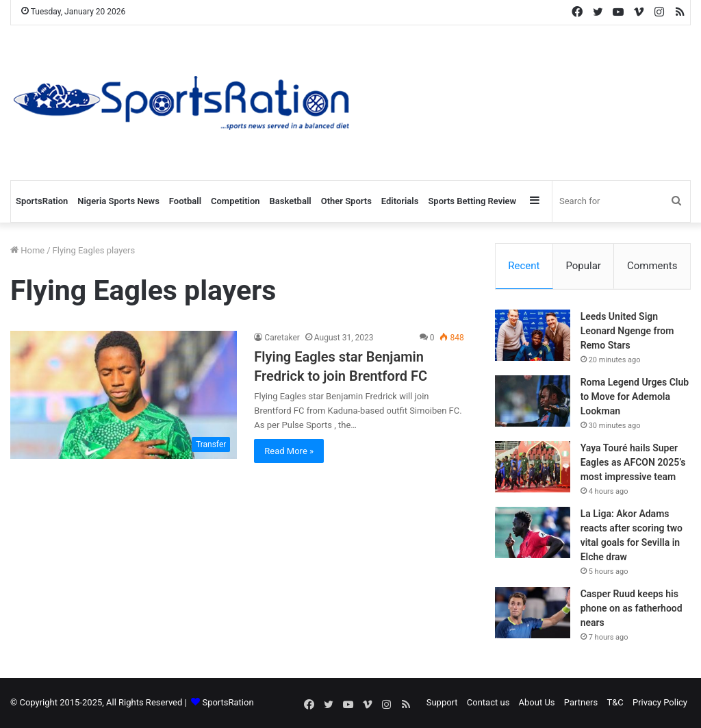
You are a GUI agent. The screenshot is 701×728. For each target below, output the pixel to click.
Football (185, 201)
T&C (615, 703)
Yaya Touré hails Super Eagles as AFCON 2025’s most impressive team (633, 463)
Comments (652, 266)
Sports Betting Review (472, 201)
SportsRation (42, 201)
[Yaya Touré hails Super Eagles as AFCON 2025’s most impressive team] (533, 467)
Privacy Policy (660, 703)
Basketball (291, 201)
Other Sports (346, 201)
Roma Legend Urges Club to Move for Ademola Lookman (635, 397)
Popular (583, 266)
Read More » (289, 451)
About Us (537, 703)
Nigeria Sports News (118, 201)
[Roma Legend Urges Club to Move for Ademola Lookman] (533, 402)
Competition (235, 201)
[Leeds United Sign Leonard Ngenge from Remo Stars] (533, 336)
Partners (581, 703)
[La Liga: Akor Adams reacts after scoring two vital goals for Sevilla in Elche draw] (533, 533)
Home (27, 250)
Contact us (488, 703)
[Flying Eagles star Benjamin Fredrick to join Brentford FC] (124, 395)
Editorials (400, 201)
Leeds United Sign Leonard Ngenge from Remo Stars (627, 331)
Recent (524, 266)
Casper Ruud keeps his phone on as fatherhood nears (632, 609)
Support (442, 703)
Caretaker (282, 338)
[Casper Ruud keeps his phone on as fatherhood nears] (533, 613)
